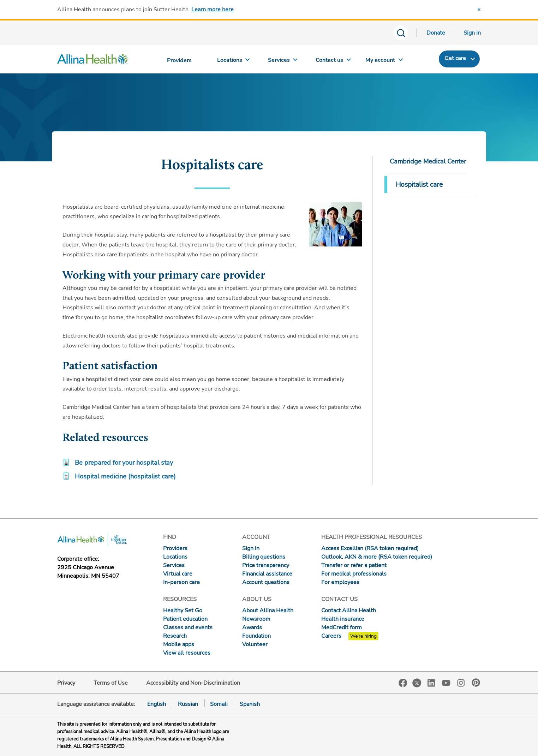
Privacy (66, 683)
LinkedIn (431, 682)
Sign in (472, 33)
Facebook (403, 683)
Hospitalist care (419, 185)
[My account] (384, 62)
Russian (188, 704)
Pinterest (476, 683)
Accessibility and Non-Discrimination (193, 683)
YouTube (446, 682)
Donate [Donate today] (436, 33)
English (157, 704)
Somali (219, 704)
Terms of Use (111, 683)
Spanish (250, 704)
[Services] (283, 62)
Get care (455, 58)
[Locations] (233, 62)
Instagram (461, 682)
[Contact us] (334, 62)
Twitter (417, 683)
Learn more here (213, 10)
